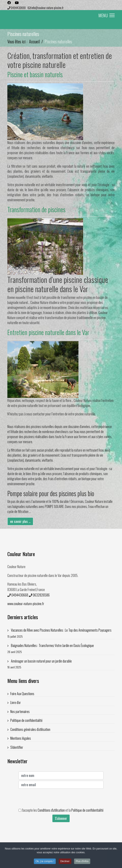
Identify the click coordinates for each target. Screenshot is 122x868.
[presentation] (50, 798)
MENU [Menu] (107, 15)
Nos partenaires (20, 712)
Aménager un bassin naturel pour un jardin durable (61, 664)
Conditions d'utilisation (51, 810)
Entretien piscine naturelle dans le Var (48, 332)
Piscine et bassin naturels (35, 74)
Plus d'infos (82, 862)
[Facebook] (9, 3)
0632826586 (41, 595)
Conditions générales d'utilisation (30, 729)
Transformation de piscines (36, 209)
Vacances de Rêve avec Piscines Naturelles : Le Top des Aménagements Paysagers (61, 633)
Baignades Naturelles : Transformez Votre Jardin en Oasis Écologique (61, 649)
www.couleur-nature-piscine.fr (26, 604)
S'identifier (17, 747)
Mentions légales (21, 738)
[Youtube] (17, 3)
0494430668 (18, 8)
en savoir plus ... (20, 521)
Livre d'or (16, 702)
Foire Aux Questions (22, 694)
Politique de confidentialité (26, 720)
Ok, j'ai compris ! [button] (45, 862)
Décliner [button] (65, 862)
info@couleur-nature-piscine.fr (47, 8)
